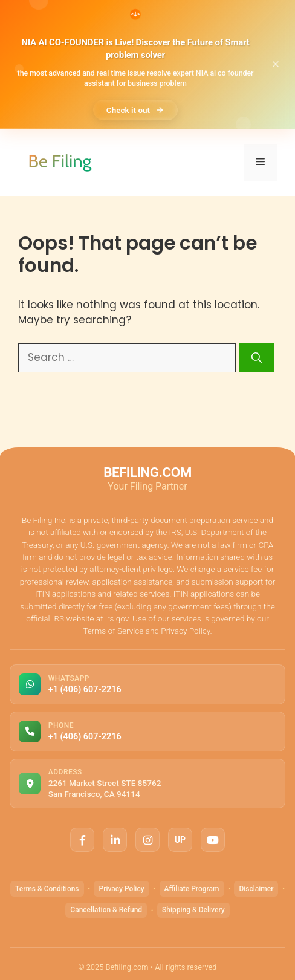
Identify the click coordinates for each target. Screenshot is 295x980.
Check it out (135, 110)
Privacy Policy (121, 889)
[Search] (257, 358)
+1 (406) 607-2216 (85, 690)
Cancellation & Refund (106, 910)
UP (180, 840)
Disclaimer (256, 889)
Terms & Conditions (47, 889)
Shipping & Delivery (193, 910)
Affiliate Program (192, 889)
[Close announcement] (276, 64)
